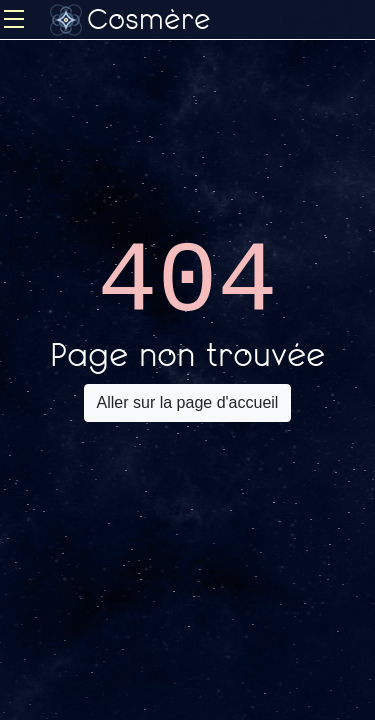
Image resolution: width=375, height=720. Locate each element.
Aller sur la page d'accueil (188, 402)
